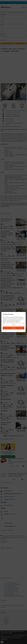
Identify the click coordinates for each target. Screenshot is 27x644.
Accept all (13, 328)
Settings (13, 325)
